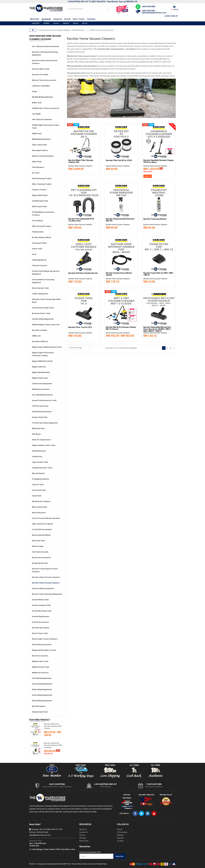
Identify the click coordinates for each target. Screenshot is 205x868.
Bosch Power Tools (40, 633)
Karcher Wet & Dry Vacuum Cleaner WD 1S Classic (121, 328)
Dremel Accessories (41, 622)
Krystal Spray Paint (40, 563)
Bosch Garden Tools (40, 288)
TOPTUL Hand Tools (40, 406)
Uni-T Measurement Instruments (45, 46)
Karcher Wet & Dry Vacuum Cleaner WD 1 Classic (53, 726)
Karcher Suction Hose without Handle (119, 274)
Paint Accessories (40, 265)
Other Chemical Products (42, 524)
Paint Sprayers (38, 167)
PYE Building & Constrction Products (43, 214)
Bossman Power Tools (41, 313)
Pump (34, 91)
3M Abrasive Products (41, 501)
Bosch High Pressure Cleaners (45, 639)
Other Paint (37, 162)
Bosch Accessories (40, 656)
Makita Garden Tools (41, 667)
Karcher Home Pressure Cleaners (46, 577)
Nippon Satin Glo (39, 367)
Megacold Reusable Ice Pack (44, 650)
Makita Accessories (40, 673)
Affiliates (120, 835)
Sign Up (174, 16)
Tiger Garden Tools (40, 462)
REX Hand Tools (38, 428)
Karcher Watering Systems (43, 588)
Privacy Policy (77, 864)
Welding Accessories (41, 389)
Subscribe (119, 856)
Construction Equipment (42, 384)
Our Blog (120, 841)
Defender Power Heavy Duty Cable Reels (46, 301)
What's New (35, 19)
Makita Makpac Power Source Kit (46, 325)
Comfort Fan (37, 457)
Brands (67, 19)
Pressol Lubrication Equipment (45, 423)
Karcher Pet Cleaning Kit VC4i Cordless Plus (81, 220)
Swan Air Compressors (42, 440)
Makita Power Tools (40, 661)
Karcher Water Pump (41, 69)
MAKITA (66, 23)
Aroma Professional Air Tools (44, 400)
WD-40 (85, 23)
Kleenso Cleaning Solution (43, 156)
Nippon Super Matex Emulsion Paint (47, 347)
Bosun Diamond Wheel (41, 535)
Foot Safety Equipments (42, 678)
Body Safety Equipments (42, 689)
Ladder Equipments (40, 294)
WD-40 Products (39, 706)
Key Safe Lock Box (40, 330)
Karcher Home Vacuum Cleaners (102, 30)
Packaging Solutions (41, 479)
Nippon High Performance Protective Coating (43, 354)
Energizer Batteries (40, 341)
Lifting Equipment (39, 260)
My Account (84, 841)
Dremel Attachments (41, 616)
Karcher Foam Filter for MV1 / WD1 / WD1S (158, 274)
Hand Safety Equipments (42, 695)
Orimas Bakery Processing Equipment (43, 281)
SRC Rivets (36, 434)
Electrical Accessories (41, 558)
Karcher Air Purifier (40, 75)
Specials (120, 838)
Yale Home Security (40, 552)
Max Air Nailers (39, 473)
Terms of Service (89, 864)
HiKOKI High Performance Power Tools (46, 127)
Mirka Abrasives (39, 513)
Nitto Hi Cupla (38, 546)
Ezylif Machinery (39, 451)
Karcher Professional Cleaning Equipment (45, 53)
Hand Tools (37, 496)
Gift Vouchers (122, 832)
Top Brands (46, 19)
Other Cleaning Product (42, 184)
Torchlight (36, 114)
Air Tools (36, 173)
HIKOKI (76, 23)
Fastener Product (39, 190)
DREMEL (46, 23)
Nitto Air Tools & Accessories (44, 80)
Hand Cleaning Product (42, 178)
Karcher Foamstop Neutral (155, 219)
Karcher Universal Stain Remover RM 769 (120, 220)
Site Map (83, 838)
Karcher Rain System (41, 628)
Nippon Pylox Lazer (40, 378)
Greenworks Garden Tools (43, 308)
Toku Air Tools (38, 485)
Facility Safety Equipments (43, 319)
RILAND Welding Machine (42, 97)
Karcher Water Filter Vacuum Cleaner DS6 (81, 161)
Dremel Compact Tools (41, 605)
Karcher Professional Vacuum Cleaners (45, 62)
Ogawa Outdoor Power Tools (44, 445)
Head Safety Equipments (42, 684)
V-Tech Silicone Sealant (42, 529)
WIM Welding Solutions (41, 139)
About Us (83, 829)
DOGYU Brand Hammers (42, 412)
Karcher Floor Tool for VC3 (80, 327)
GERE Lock (36, 336)
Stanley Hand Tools (40, 712)
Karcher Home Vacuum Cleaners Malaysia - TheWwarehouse (62, 30)
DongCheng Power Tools (42, 468)
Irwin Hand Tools (39, 490)
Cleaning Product (39, 243)
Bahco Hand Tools (40, 507)
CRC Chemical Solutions (42, 119)
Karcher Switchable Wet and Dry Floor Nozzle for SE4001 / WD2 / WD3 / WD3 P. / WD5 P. (157, 329)
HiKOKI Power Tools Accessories (46, 108)
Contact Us (84, 832)
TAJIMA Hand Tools (40, 201)
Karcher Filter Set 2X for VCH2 (119, 160)
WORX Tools (37, 134)
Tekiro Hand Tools (39, 145)
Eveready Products (40, 150)
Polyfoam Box (38, 232)
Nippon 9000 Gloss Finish (42, 361)
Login (167, 16)
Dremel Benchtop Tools (42, 611)
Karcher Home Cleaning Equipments (47, 594)
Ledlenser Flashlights (41, 86)
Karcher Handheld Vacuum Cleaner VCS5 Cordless (159, 161)
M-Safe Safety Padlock (42, 237)
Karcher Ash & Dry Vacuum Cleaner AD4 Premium (53, 745)
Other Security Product (42, 226)
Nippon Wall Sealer (40, 195)
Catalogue (91, 19)
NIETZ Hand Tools (39, 206)
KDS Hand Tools (39, 541)
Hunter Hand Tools (40, 417)
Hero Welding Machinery (42, 395)
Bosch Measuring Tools (42, 645)
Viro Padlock (37, 221)
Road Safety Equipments (42, 701)
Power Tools (37, 249)
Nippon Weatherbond (41, 372)
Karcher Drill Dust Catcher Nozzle (83, 273)
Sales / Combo (79, 19)
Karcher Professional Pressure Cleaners (45, 570)
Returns (82, 835)
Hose (34, 254)
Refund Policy (102, 864)
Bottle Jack (37, 103)
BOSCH (56, 23)
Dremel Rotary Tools (40, 600)
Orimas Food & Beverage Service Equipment (46, 273)
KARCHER (36, 23)
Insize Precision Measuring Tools (46, 518)
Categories (58, 19)
